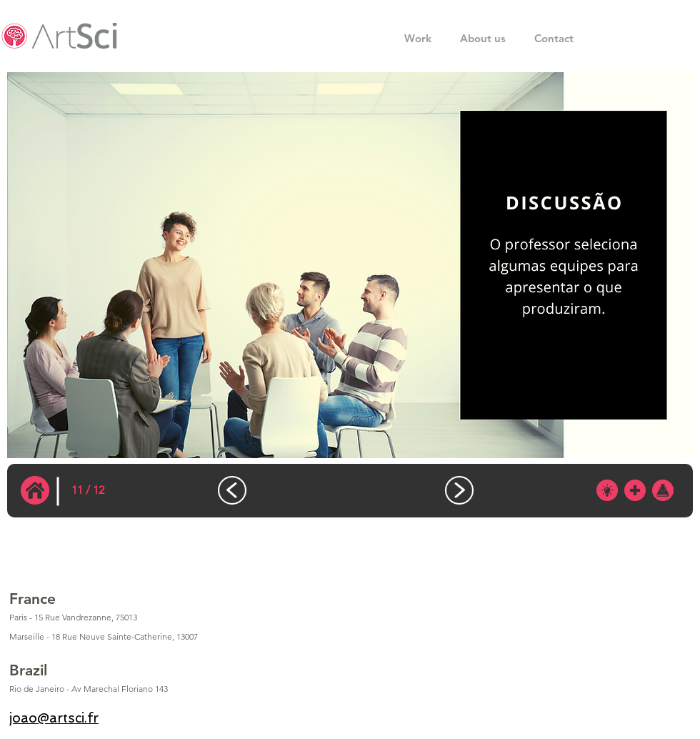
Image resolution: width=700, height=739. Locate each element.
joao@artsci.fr (54, 718)
